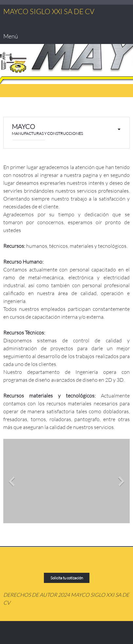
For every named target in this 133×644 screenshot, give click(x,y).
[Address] (43, 563)
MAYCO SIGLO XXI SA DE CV (49, 11)
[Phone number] (8, 110)
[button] (66, 483)
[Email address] (18, 110)
